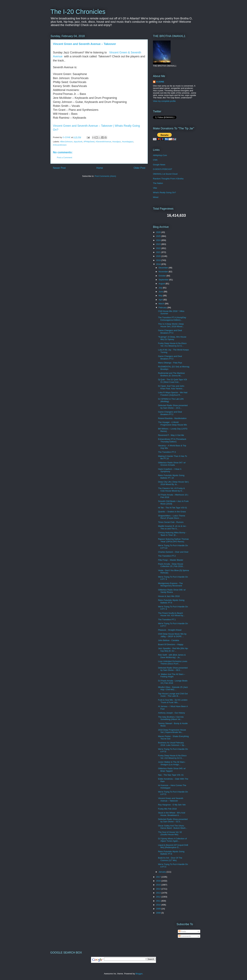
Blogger (139, 974)
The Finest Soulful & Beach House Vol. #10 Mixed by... (171, 614)
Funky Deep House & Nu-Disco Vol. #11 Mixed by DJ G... (172, 345)
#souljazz (117, 142)
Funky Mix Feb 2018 (167, 809)
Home (100, 168)
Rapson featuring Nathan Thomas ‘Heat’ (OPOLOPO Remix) (173, 540)
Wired (156, 197)
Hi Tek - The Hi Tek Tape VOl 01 (172, 508)
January (163, 872)
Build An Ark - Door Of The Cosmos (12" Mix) (170, 859)
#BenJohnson (66, 142)
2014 (159, 889)
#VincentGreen (60, 145)
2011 (159, 901)
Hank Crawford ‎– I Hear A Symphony (170, 470)
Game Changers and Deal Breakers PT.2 (170, 413)
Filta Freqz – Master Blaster (171, 560)
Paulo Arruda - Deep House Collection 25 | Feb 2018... (171, 565)
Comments (185, 936)
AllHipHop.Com (160, 155)
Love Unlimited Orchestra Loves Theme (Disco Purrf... (173, 663)
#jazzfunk (78, 142)
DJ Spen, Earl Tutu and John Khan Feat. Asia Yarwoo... (171, 387)
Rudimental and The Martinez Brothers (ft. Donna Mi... (171, 374)
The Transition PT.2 (167, 556)
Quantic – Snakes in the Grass (172, 512)
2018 (159, 264)
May (161, 296)
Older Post (139, 168)
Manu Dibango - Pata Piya (170, 363)
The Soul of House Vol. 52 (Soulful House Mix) (170, 833)
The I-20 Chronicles (78, 12)
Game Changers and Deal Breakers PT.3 (170, 357)
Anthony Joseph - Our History (171, 713)
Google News (159, 165)
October (163, 276)
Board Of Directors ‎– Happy (171, 644)
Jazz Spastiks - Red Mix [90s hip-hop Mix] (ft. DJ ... (173, 650)
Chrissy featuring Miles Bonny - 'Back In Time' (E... (172, 534)
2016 (159, 881)
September (164, 280)
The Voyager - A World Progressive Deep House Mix (172, 424)
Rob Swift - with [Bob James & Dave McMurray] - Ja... (172, 656)
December (164, 268)
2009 (159, 909)
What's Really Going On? (164, 192)
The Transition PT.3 (167, 452)
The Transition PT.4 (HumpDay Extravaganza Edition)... (172, 319)
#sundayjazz (128, 142)
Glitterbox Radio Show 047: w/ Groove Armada (172, 464)
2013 (159, 893)
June (161, 292)
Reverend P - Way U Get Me (171, 435)
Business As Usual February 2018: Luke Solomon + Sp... (172, 744)
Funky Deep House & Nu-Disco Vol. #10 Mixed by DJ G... (172, 757)
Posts (182, 931)
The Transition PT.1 (167, 620)
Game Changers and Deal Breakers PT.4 (170, 332)
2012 (159, 897)
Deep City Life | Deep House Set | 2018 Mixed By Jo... (173, 483)
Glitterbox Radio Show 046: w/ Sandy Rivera (172, 591)
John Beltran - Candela (168, 640)
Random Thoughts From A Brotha (168, 179)
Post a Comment (65, 158)
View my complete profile (164, 101)
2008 (159, 913)
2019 (159, 260)
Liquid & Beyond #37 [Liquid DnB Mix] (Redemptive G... (173, 846)
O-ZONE (160, 82)
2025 (159, 236)
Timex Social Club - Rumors (171, 522)
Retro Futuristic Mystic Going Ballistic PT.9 (171, 601)
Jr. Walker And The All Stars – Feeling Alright (171, 675)
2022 (159, 248)
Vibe (155, 188)
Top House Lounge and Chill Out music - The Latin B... (173, 695)
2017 (159, 877)
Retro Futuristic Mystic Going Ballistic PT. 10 (171, 477)
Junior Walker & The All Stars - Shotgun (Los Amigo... (172, 763)
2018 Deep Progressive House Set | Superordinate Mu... (172, 731)
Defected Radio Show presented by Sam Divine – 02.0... (173, 820)
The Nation (158, 183)
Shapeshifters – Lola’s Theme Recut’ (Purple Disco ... (172, 517)
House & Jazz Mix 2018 (169, 596)
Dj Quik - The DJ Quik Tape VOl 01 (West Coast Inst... (172, 381)
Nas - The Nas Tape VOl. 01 (171, 775)
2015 (159, 885)
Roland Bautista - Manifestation (172, 418)
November (164, 272)
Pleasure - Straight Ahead (170, 630)
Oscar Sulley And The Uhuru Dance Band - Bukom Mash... (173, 827)
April (161, 300)
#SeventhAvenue (103, 142)
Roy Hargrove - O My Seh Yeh (172, 805)
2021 (159, 252)
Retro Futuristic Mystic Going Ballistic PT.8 (171, 853)
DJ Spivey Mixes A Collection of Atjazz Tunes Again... (172, 840)
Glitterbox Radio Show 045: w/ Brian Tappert (172, 770)
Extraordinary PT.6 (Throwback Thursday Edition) (172, 440)
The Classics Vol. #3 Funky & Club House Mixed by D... (171, 490)
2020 (159, 256)
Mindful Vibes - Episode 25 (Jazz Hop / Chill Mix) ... (173, 688)
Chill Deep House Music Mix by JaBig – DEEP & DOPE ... (172, 635)
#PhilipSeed (89, 142)
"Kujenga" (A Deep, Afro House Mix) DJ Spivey (172, 338)
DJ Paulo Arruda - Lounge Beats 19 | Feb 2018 (173, 682)
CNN (155, 160)
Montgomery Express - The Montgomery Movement (170, 585)
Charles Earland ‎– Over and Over (173, 552)
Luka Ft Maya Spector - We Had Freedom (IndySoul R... (173, 394)
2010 (159, 905)
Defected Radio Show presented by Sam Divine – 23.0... (173, 407)
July (161, 288)
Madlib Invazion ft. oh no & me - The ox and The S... (172, 527)
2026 (159, 232)
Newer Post (59, 168)
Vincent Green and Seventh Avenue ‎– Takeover (84, 44)
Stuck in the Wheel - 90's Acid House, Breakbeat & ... (172, 814)
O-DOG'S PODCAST (163, 169)
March (162, 304)
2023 (159, 244)
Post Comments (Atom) (105, 176)
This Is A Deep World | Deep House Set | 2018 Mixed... (171, 325)
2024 (159, 240)
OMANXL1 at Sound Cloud (165, 174)
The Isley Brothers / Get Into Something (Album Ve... (171, 718)
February (163, 308)
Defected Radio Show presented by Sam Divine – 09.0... (173, 669)
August (162, 284)
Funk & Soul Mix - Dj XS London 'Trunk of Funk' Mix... (173, 701)
